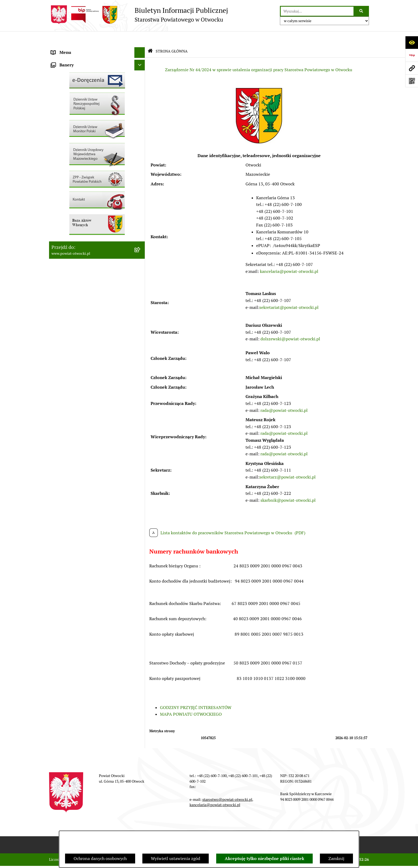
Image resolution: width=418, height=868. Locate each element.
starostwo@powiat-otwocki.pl (227, 785)
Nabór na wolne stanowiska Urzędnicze (89, 188)
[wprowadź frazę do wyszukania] (317, 11)
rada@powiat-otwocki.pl (284, 396)
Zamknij (336, 859)
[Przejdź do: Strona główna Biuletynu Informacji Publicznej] (150, 37)
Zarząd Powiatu (66, 60)
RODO (57, 113)
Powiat (58, 92)
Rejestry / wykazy (68, 177)
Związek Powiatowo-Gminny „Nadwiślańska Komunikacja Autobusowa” (92, 266)
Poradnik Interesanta (71, 81)
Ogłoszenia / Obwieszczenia (78, 145)
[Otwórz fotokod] (412, 81)
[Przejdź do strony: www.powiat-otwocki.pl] (412, 68)
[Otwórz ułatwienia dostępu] (412, 42)
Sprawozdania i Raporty (74, 166)
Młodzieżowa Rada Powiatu (77, 70)
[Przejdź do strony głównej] (138, 15)
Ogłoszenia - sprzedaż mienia (79, 156)
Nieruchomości (65, 198)
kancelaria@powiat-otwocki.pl (289, 257)
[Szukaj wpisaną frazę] (362, 11)
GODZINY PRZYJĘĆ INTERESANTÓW (196, 693)
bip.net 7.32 (359, 860)
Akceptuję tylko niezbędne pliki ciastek (264, 859)
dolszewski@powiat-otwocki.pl (290, 325)
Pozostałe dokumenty (72, 134)
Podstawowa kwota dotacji (77, 220)
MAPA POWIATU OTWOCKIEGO (191, 700)
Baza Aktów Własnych (72, 279)
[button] (141, 71)
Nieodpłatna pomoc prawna (78, 102)
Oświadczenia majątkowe (75, 241)
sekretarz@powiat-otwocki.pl (288, 463)
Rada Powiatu (64, 49)
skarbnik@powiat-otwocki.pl (288, 486)
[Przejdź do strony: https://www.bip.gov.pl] (412, 55)
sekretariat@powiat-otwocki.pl (289, 293)
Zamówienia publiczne (73, 209)
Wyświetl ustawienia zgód (176, 859)
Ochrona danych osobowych (100, 859)
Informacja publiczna (71, 124)
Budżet (58, 252)
